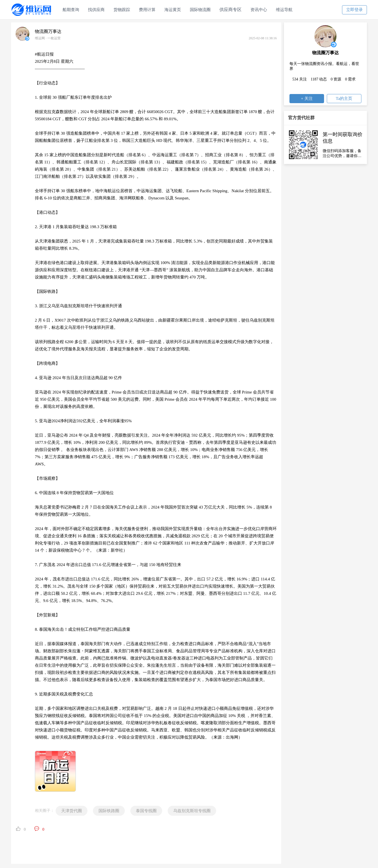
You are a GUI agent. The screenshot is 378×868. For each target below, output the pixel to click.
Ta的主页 (344, 98)
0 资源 (336, 79)
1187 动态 (319, 79)
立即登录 (354, 10)
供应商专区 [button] (231, 10)
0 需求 (350, 79)
